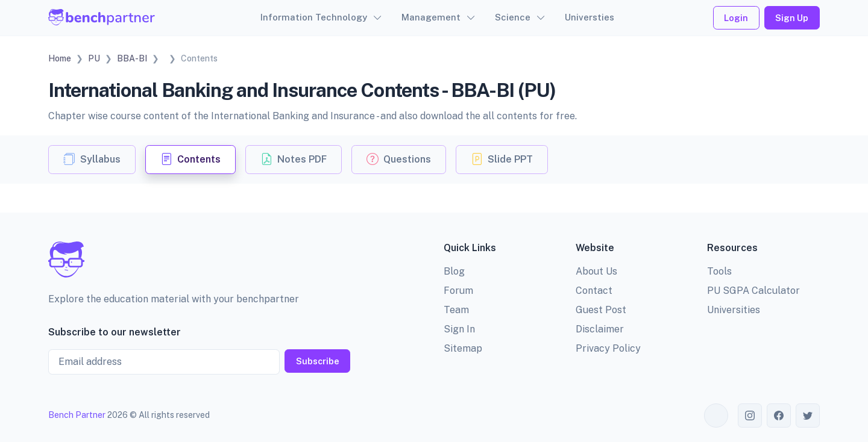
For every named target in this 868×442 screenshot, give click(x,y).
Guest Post (601, 310)
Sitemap (463, 348)
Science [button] (513, 17)
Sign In (459, 329)
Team (456, 310)
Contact (594, 291)
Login (736, 18)
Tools (719, 271)
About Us (596, 271)
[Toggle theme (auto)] (716, 416)
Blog (454, 271)
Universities (734, 310)
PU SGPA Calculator (753, 291)
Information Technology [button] (314, 17)
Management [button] (431, 17)
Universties (590, 17)
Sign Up (792, 18)
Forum (458, 291)
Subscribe (318, 361)
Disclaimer (600, 329)
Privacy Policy (608, 348)
